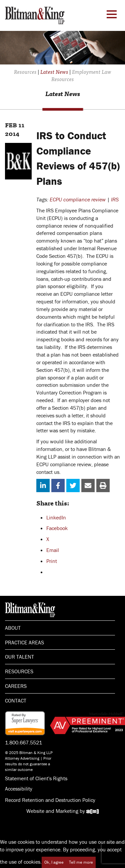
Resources (19, 671)
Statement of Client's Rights (36, 778)
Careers (16, 686)
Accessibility (19, 789)
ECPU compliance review (78, 199)
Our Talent (19, 657)
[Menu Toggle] (112, 14)
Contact (16, 701)
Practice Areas (24, 642)
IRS (115, 199)
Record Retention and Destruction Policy (50, 800)
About (13, 628)
